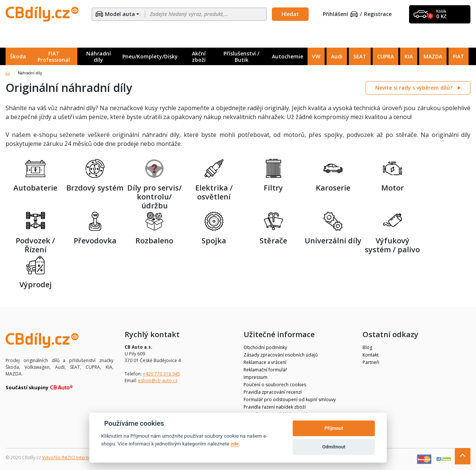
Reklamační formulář (265, 370)
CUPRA (385, 56)
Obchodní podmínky (265, 347)
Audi (337, 56)
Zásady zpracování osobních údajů (281, 355)
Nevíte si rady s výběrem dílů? (415, 88)
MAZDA (433, 56)
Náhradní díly (99, 57)
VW (316, 56)
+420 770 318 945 (161, 374)
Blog (367, 347)
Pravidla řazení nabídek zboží (275, 407)
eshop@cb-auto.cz (158, 381)
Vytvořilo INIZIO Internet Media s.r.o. (80, 458)
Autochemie (287, 56)
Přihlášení (340, 14)
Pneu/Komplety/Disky (150, 56)
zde (235, 444)
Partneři (371, 362)
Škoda (18, 56)
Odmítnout (334, 447)
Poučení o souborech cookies (275, 385)
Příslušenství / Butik (241, 57)
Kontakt (371, 355)
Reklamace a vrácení (265, 362)
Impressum (255, 377)
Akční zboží (199, 57)
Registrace (378, 14)
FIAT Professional (54, 57)
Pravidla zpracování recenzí (273, 392)
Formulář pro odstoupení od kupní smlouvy (290, 399)
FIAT (459, 56)
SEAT (360, 56)
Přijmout (334, 428)
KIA (409, 56)
